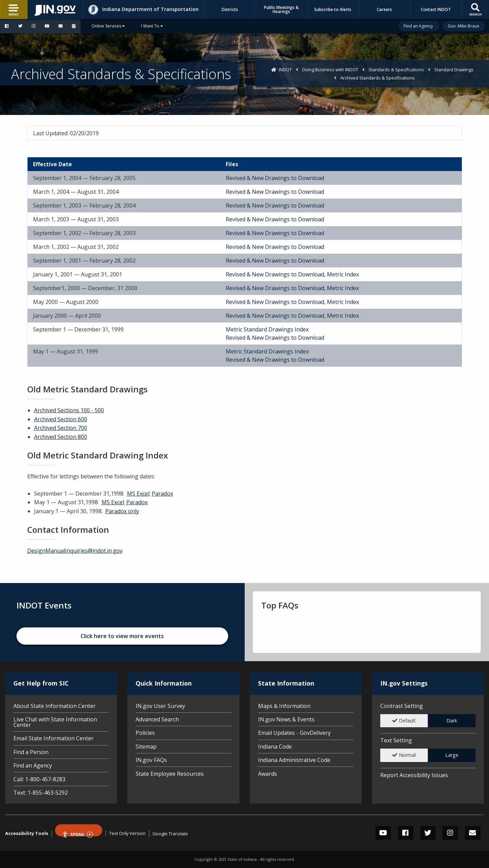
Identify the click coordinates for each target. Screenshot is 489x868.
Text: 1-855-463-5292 (41, 792)
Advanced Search (157, 719)
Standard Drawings (454, 70)
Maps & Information (284, 706)
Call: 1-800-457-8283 (39, 779)
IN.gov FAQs (151, 760)
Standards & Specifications (396, 70)
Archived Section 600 (61, 419)
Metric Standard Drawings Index (267, 329)
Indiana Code (275, 747)
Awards (268, 773)
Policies (145, 733)
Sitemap (146, 747)
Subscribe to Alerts (333, 9)
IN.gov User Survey (160, 706)
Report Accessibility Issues (414, 775)
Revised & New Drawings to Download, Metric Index (292, 274)
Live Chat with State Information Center (55, 722)
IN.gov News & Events (286, 719)
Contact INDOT (436, 9)
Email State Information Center (54, 738)
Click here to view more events (122, 636)
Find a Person (31, 752)
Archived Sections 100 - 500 (69, 410)
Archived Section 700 (61, 428)
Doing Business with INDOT (330, 70)
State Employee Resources (170, 773)
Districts (230, 9)
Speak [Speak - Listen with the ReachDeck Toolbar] (77, 834)
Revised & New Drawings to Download (275, 178)
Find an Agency (419, 26)
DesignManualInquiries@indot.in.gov (75, 551)
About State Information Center (55, 706)
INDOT (285, 70)
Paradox (162, 494)
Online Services (108, 26)
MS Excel (138, 494)
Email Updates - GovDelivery (294, 733)
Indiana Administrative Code (294, 760)
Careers (384, 9)
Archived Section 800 (61, 437)
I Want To (152, 26)
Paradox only (122, 511)
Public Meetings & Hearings (281, 9)
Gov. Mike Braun (464, 26)
